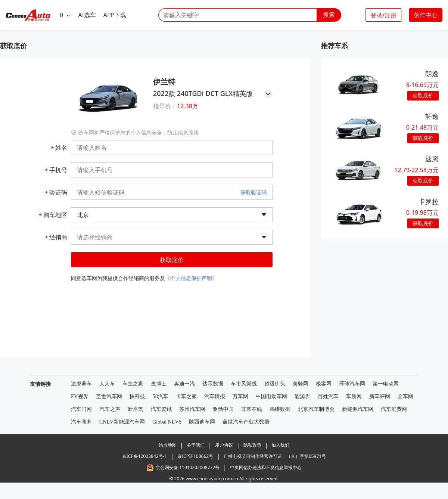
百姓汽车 (328, 396)
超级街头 (275, 384)
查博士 (159, 384)
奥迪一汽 (184, 384)
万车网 (240, 396)
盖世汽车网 (109, 396)
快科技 (137, 396)
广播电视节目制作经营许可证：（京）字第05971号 (275, 456)
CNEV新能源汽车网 (122, 422)
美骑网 (301, 384)
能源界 (302, 396)
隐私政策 (252, 445)
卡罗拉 (429, 201)
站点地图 (168, 445)
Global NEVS (167, 422)
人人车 (107, 384)
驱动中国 (223, 409)
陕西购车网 (202, 422)
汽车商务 (81, 422)
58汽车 (161, 396)
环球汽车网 (352, 384)
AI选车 (87, 15)
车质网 (354, 396)
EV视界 (80, 396)
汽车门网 (81, 409)
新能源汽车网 (358, 409)
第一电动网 (386, 384)
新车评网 (380, 396)
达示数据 (213, 384)
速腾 (432, 159)
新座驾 (136, 409)
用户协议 (224, 445)
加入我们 (280, 445)
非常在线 (252, 409)
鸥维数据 (280, 409)
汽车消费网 (394, 409)
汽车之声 (110, 409)
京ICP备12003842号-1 (145, 456)
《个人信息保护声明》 (191, 278)
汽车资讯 (161, 409)
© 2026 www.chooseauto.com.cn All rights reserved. (224, 479)
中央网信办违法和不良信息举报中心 (266, 467)
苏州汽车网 (192, 409)
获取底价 (172, 260)
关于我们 (196, 445)
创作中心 (426, 15)
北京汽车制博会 (316, 409)
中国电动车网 (271, 396)
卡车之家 (186, 396)
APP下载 (115, 15)
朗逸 (432, 74)
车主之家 (133, 384)
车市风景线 (244, 384)
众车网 (405, 396)
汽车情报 (215, 396)
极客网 (324, 384)
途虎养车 (81, 384)
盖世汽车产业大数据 (246, 422)
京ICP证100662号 (195, 456)
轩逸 (432, 116)
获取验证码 (253, 192)
